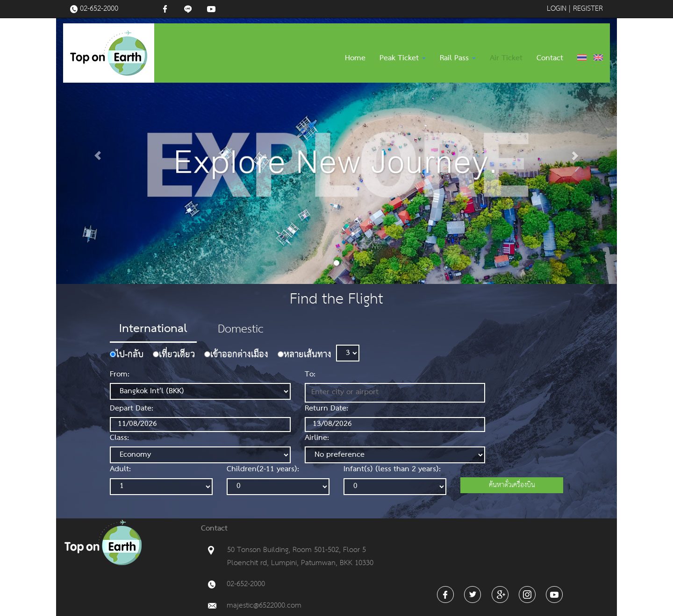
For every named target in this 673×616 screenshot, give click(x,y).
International (153, 329)
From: (120, 375)
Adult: (120, 470)
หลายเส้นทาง (308, 355)
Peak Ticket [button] (403, 58)
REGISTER (588, 9)
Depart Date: (132, 409)
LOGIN (557, 9)
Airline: (317, 439)
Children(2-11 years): (263, 470)
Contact (550, 58)
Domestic (241, 329)
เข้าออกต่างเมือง (239, 355)
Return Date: (326, 409)
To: (310, 375)
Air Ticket (506, 58)
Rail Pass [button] (458, 58)
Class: (119, 439)
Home (355, 58)
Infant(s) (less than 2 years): (392, 470)
